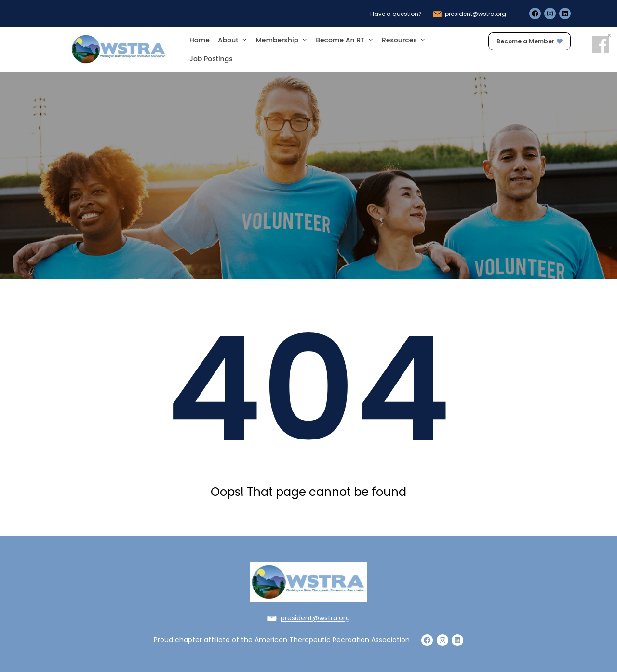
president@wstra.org (476, 14)
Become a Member (530, 41)
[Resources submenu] (423, 39)
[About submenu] (244, 39)
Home (200, 40)
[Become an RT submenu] (371, 39)
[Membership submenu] (305, 39)
